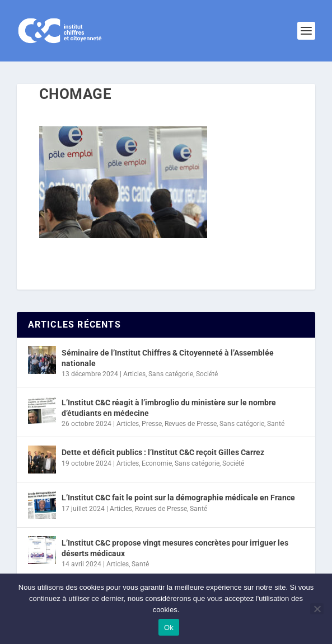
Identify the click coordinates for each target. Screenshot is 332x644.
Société (207, 374)
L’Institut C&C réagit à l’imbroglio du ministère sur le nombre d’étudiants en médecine (169, 408)
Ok (169, 628)
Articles (134, 374)
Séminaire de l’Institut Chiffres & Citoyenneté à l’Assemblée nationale (168, 358)
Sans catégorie (171, 374)
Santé (276, 424)
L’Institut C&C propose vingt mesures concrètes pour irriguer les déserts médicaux (175, 548)
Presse (152, 424)
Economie (157, 463)
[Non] (317, 609)
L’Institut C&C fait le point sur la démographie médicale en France (178, 498)
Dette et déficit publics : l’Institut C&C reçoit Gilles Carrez (163, 452)
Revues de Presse (191, 424)
